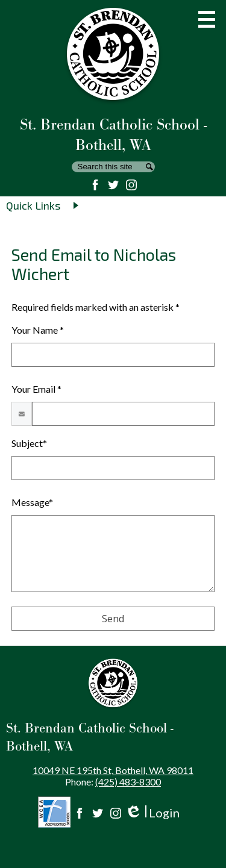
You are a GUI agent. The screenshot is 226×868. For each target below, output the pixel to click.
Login (152, 813)
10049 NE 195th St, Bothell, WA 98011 (113, 770)
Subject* (29, 443)
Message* (32, 502)
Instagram (131, 185)
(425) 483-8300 (128, 782)
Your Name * (38, 330)
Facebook (95, 185)
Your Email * (36, 389)
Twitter (113, 185)
